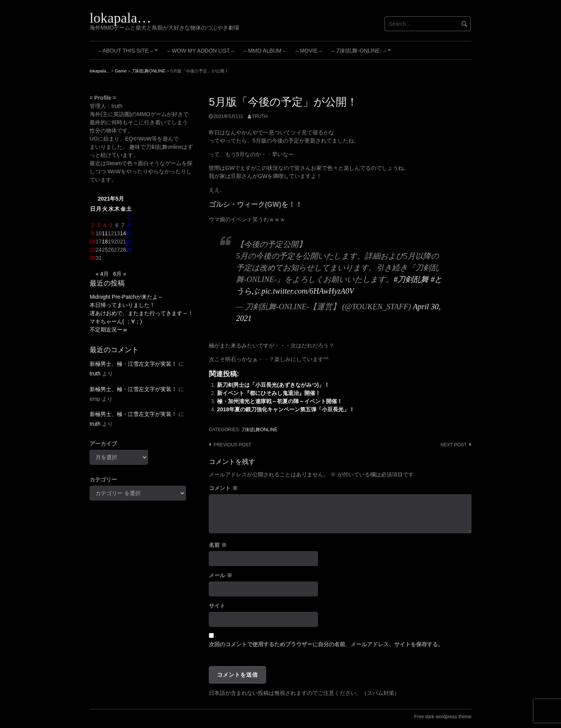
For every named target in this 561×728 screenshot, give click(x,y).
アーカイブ (103, 444)
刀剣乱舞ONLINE (259, 430)
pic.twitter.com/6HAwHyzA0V (308, 291)
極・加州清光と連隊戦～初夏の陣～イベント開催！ (280, 401)
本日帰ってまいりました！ (122, 305)
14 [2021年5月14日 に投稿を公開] (123, 233)
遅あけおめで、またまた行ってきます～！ (141, 313)
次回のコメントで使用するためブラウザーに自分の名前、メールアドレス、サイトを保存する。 (326, 644)
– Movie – (309, 51)
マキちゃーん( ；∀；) (116, 321)
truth (260, 116)
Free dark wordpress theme (443, 717)
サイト (217, 606)
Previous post (232, 445)
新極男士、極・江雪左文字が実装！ (133, 364)
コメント (223, 488)
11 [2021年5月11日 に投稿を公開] (105, 233)
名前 (218, 545)
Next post (454, 445)
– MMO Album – (265, 51)
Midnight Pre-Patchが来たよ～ (126, 297)
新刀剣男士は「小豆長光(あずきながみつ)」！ (273, 385)
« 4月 (102, 274)
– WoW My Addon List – (201, 51)
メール (221, 575)
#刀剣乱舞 (411, 279)
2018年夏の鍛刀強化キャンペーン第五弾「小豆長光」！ (286, 409)
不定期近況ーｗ (109, 330)
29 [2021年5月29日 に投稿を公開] (129, 250)
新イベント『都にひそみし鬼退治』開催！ (269, 393)
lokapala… (120, 18)
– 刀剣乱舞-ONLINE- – (362, 53)
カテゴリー (103, 479)
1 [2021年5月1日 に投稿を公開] (129, 217)
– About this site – (129, 53)
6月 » (119, 274)
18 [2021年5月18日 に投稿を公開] (105, 241)
